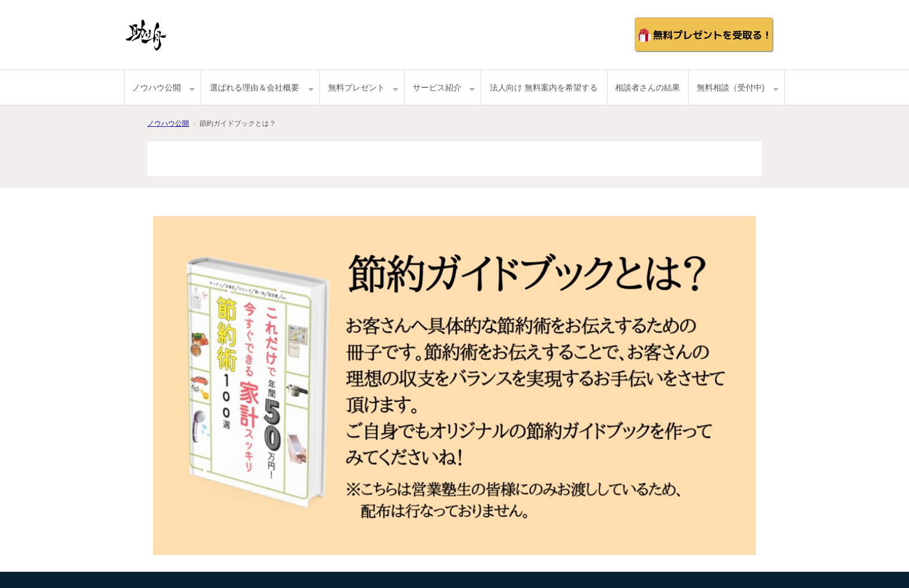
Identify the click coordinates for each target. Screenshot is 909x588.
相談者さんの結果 (648, 87)
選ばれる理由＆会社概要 (254, 87)
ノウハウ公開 (157, 87)
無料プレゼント (357, 87)
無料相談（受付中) (731, 87)
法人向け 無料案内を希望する (544, 87)
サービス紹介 (437, 87)
